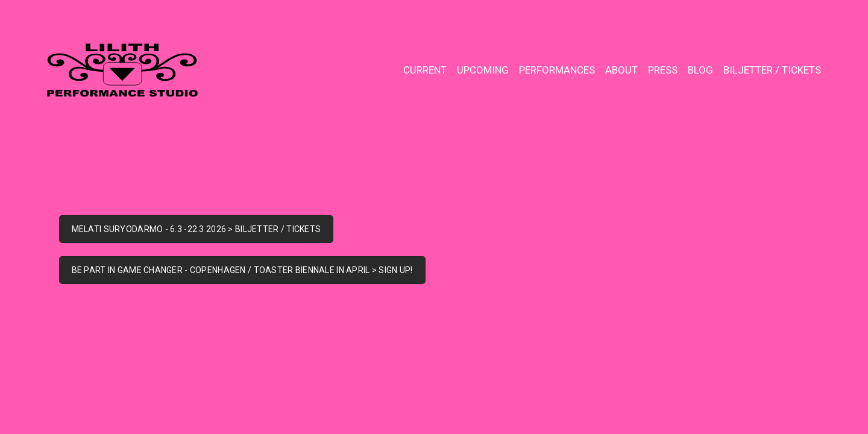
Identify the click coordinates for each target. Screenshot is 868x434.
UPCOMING (483, 70)
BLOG (700, 70)
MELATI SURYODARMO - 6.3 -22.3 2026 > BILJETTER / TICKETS (197, 229)
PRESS (663, 70)
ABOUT (621, 70)
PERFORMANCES (557, 70)
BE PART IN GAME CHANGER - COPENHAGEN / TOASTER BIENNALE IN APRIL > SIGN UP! (242, 270)
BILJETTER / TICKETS (772, 70)
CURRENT (425, 70)
